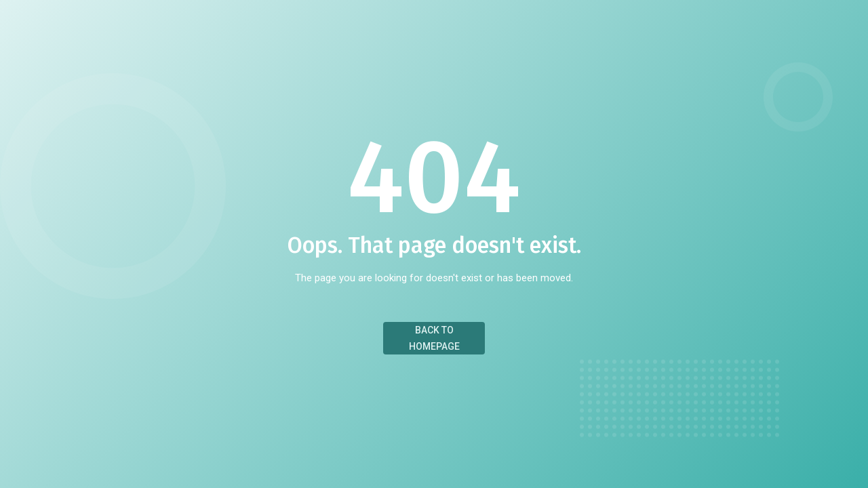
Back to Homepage (434, 338)
